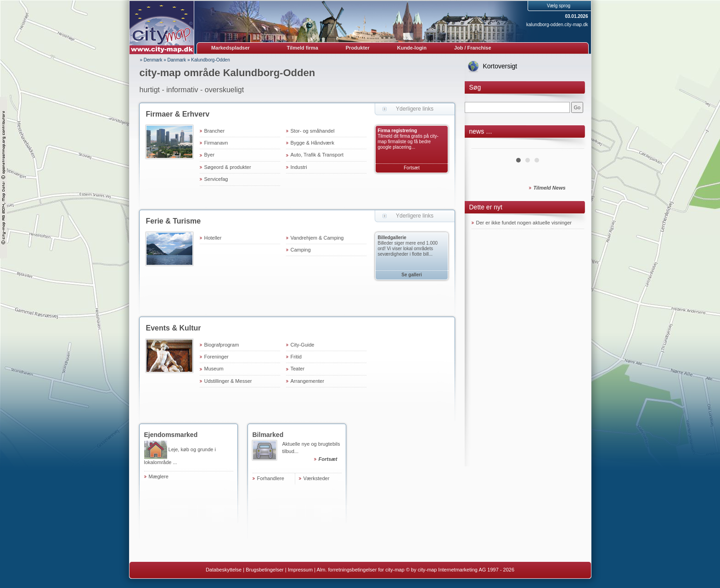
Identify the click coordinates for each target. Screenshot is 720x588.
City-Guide (303, 345)
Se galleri (411, 275)
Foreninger (217, 357)
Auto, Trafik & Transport (317, 155)
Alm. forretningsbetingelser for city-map (360, 570)
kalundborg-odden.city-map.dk (557, 25)
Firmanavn (216, 143)
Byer (210, 155)
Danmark (177, 60)
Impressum (300, 570)
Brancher (215, 131)
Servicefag (216, 179)
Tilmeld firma (303, 48)
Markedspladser (231, 48)
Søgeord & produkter (228, 167)
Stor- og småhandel (313, 131)
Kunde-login (412, 48)
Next (572, 145)
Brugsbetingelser (265, 570)
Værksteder (317, 478)
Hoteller (213, 238)
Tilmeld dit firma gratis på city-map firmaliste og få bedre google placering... (408, 142)
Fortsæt (411, 168)
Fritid (296, 357)
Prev (484, 145)
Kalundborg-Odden (211, 60)
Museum (214, 369)
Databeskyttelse (224, 570)
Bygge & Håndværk (312, 143)
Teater (298, 369)
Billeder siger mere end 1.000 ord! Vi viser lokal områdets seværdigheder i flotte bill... (408, 249)
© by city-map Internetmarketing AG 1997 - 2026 (460, 570)
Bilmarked (268, 435)
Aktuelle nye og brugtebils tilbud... (312, 453)
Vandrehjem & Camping (317, 238)
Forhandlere (271, 478)
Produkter (358, 48)
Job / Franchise (473, 48)
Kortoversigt (500, 66)
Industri (299, 167)
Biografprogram (222, 345)
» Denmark (151, 60)
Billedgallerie (392, 238)
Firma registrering (398, 131)
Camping (301, 250)
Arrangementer (307, 381)
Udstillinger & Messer (228, 381)
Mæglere (159, 476)
